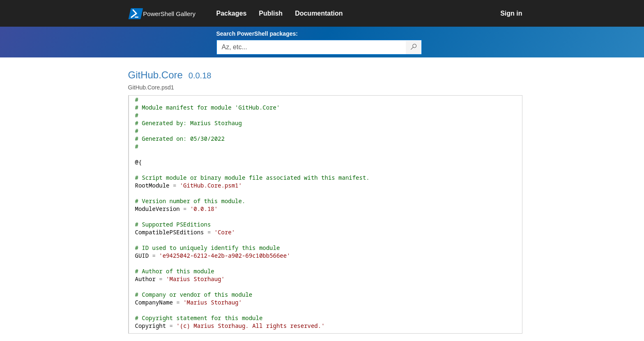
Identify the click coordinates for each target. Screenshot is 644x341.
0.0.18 (200, 76)
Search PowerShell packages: (257, 34)
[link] (238, 14)
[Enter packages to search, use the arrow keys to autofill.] (311, 47)
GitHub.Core (155, 75)
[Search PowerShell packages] (414, 47)
